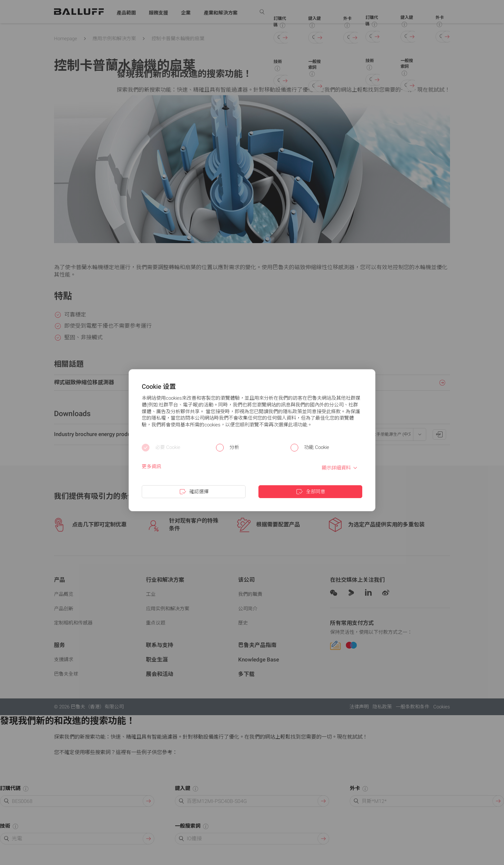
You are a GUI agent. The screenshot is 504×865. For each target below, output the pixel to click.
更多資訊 (151, 467)
